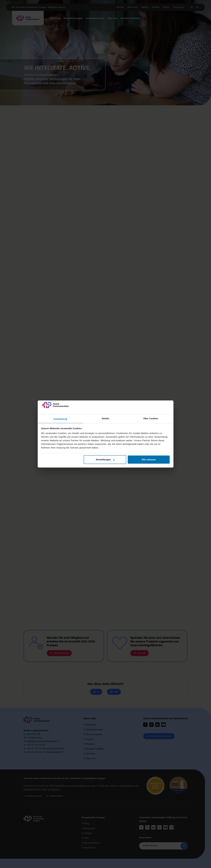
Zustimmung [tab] (60, 419)
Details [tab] (106, 418)
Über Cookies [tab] (151, 418)
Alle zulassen (149, 460)
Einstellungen (105, 460)
